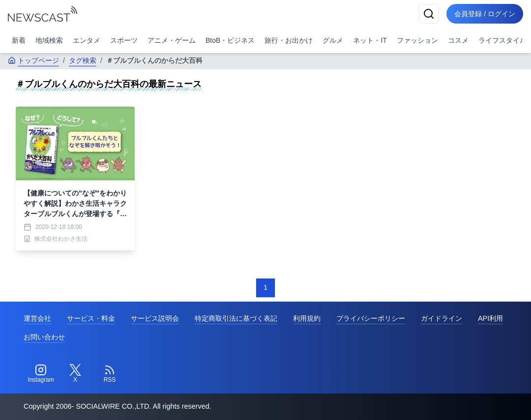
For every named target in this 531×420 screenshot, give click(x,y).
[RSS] (110, 374)
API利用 (490, 318)
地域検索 (49, 40)
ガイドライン (442, 318)
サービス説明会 (155, 318)
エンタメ (87, 40)
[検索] (429, 14)
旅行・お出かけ (289, 40)
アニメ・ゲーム (172, 40)
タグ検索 (83, 60)
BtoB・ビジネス (230, 40)
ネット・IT (370, 40)
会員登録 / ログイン (485, 14)
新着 (19, 40)
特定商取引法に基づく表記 (236, 318)
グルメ (333, 40)
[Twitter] (75, 374)
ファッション (417, 40)
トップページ (33, 60)
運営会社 (37, 318)
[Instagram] (41, 374)
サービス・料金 (91, 318)
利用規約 (307, 318)
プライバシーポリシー (371, 318)
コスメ (458, 40)
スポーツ (124, 40)
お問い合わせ (44, 337)
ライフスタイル (502, 40)
